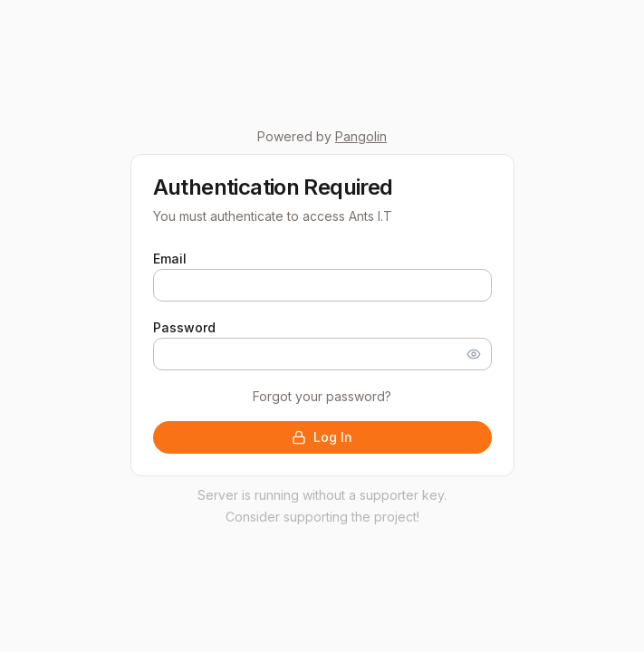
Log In (322, 437)
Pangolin (361, 136)
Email (170, 259)
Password (184, 327)
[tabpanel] (322, 350)
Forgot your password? (322, 396)
